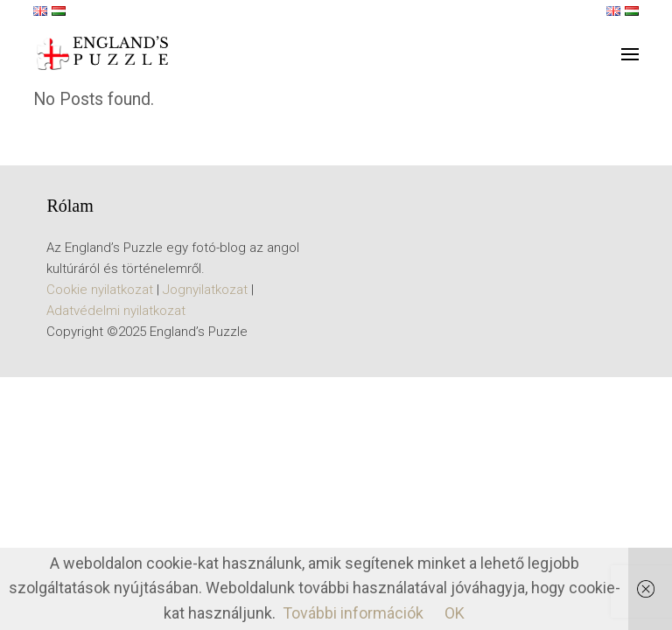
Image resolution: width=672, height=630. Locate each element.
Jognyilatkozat (205, 290)
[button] (630, 54)
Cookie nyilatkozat (100, 290)
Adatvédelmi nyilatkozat (116, 311)
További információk (353, 613)
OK (455, 613)
